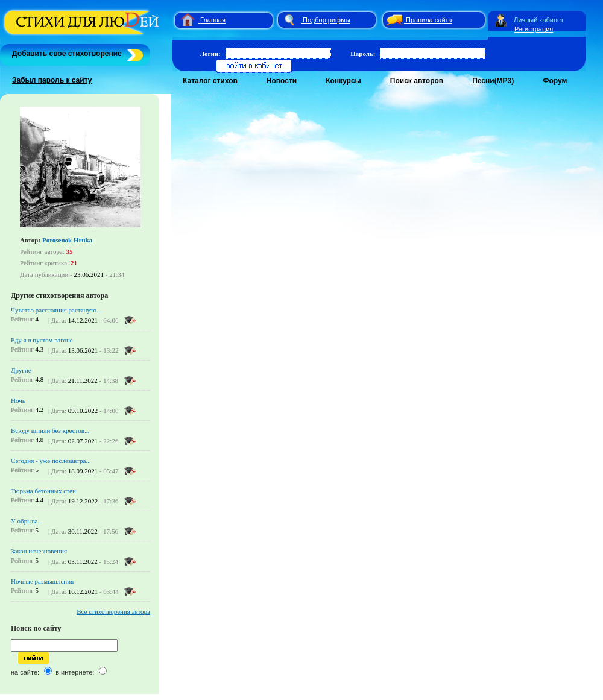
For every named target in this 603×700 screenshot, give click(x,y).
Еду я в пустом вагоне (42, 340)
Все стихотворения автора (113, 611)
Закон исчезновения (39, 551)
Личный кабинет (539, 20)
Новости (282, 81)
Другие (21, 370)
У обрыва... (27, 521)
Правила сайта (429, 20)
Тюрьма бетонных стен (43, 491)
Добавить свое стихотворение (67, 54)
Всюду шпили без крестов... (50, 430)
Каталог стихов (210, 81)
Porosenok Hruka (67, 240)
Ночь (18, 400)
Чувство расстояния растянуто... (56, 310)
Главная (213, 20)
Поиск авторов (417, 81)
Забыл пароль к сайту (52, 80)
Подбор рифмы (327, 20)
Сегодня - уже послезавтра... (51, 461)
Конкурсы (343, 81)
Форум (555, 81)
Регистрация (534, 29)
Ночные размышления (42, 581)
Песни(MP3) (493, 81)
